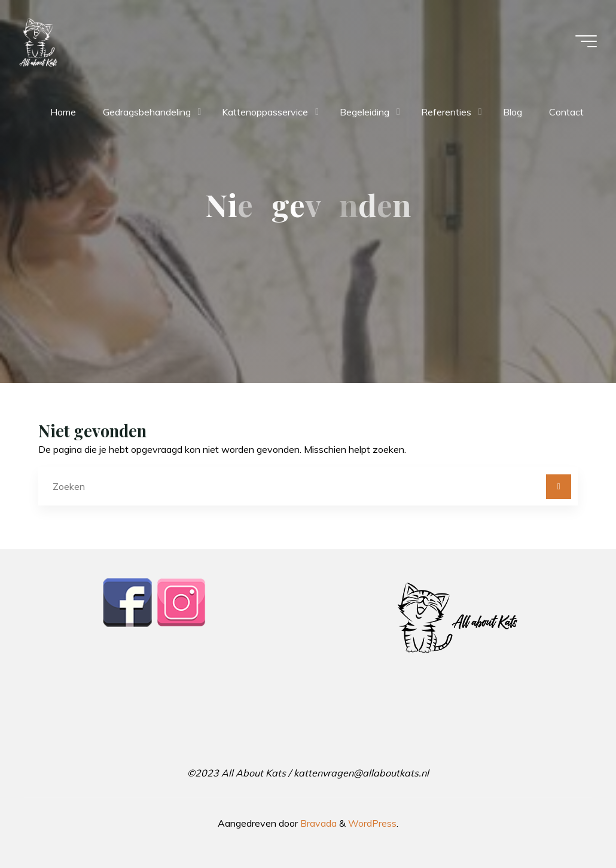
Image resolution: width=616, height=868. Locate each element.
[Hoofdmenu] (586, 41)
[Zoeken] (559, 487)
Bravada (317, 823)
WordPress (372, 823)
